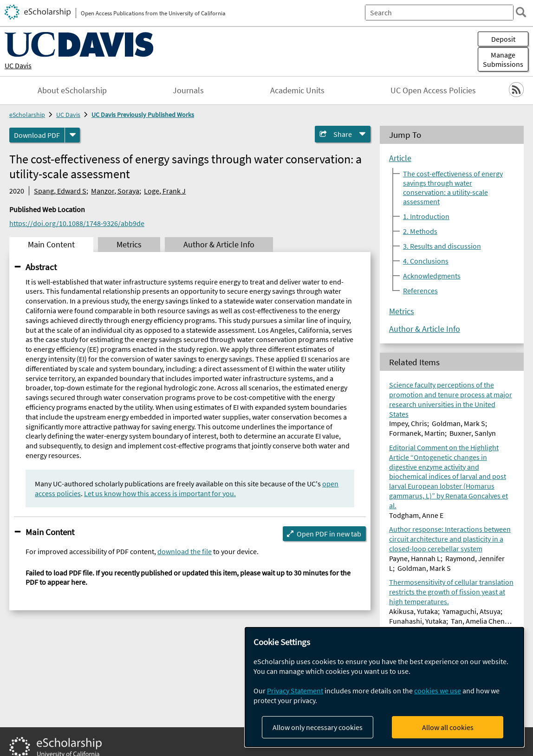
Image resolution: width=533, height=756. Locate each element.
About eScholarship (72, 90)
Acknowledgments (432, 276)
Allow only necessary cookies (318, 727)
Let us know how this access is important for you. (160, 493)
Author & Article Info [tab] (219, 245)
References (420, 291)
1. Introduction (426, 216)
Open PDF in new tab (329, 534)
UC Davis (18, 65)
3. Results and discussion (442, 246)
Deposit (503, 39)
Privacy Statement (295, 691)
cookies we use (438, 691)
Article (400, 158)
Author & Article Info (425, 329)
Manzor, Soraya (115, 191)
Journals (188, 90)
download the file (185, 551)
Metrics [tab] (129, 245)
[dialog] (384, 687)
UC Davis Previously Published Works (143, 115)
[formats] (72, 135)
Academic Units (297, 90)
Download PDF (37, 135)
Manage (503, 59)
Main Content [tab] (51, 245)
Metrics (402, 311)
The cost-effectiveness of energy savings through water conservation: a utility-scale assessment (453, 187)
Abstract (41, 267)
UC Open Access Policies (433, 90)
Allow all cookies (448, 727)
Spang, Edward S (60, 191)
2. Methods (420, 231)
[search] (521, 12)
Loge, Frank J (165, 191)
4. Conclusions (426, 261)
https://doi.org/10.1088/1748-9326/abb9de (77, 223)
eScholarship (27, 115)
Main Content (50, 532)
